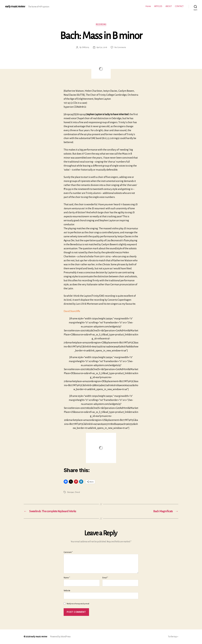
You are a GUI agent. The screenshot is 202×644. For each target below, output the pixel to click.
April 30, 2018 (102, 47)
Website (67, 591)
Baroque (71, 492)
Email (105, 578)
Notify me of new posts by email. (78, 604)
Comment (68, 552)
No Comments (120, 47)
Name (67, 578)
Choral (77, 492)
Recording (101, 24)
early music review (15, 6)
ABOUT (169, 6)
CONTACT (179, 6)
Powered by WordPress (60, 637)
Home (148, 6)
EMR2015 (85, 47)
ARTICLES (158, 6)
